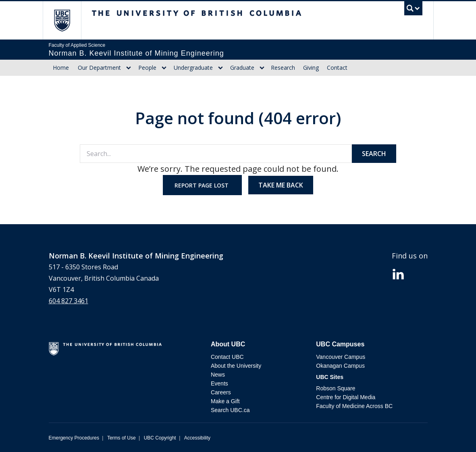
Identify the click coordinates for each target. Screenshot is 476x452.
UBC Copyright (160, 438)
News (218, 375)
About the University (236, 366)
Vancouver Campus (341, 357)
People (147, 68)
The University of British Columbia (68, 20)
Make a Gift (225, 401)
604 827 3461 (69, 301)
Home (61, 68)
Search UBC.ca (230, 410)
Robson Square (336, 388)
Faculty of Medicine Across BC (354, 406)
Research (283, 68)
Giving (311, 68)
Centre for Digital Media (346, 397)
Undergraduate (193, 68)
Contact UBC (227, 357)
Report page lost (202, 185)
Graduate (242, 68)
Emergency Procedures (74, 438)
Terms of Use (122, 438)
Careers (221, 392)
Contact (337, 68)
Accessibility (197, 438)
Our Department (99, 68)
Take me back (281, 185)
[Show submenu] (129, 68)
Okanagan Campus (340, 366)
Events (219, 383)
